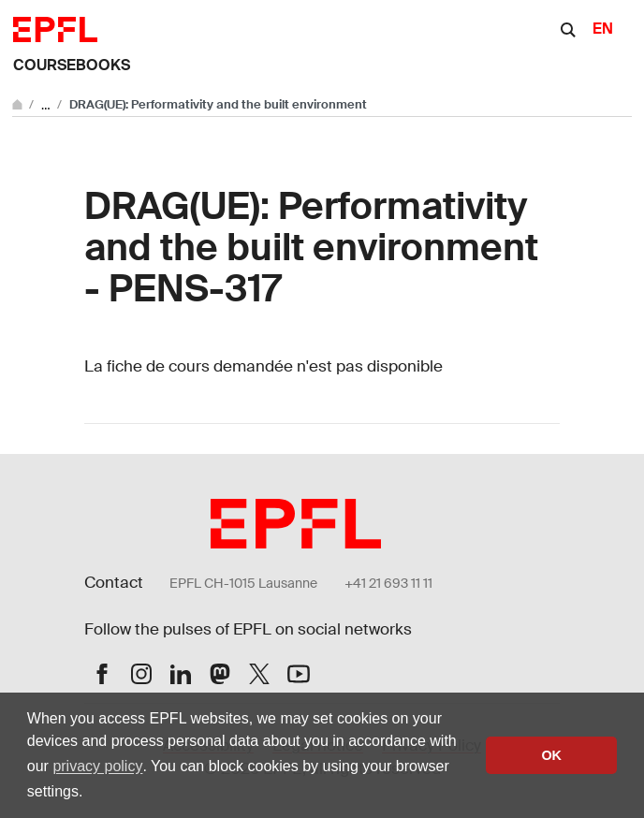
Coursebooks (72, 65)
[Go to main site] (19, 104)
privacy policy (97, 766)
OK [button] (551, 755)
